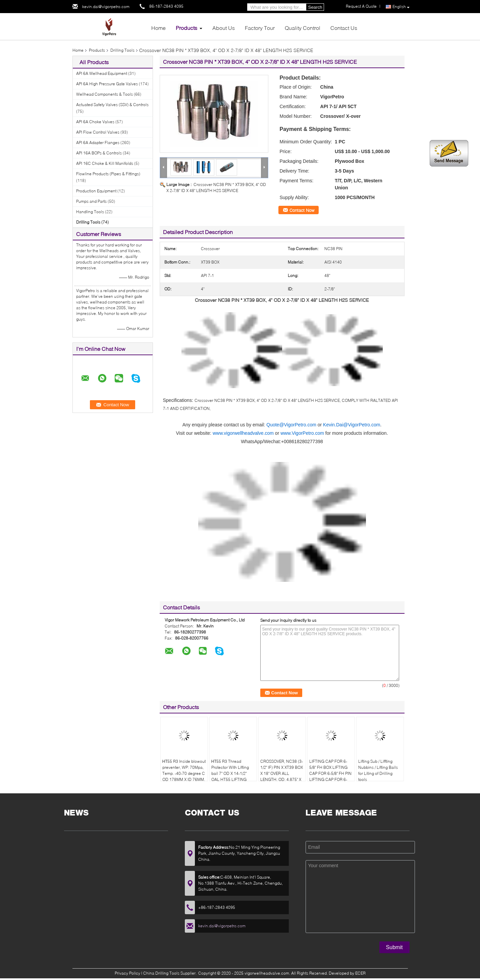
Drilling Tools (122, 50)
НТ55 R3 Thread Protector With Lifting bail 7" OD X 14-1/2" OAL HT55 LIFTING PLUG (230, 773)
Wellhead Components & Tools (104, 94)
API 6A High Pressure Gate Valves (107, 84)
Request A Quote (361, 6)
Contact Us (344, 28)
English (401, 7)
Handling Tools (90, 212)
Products (186, 28)
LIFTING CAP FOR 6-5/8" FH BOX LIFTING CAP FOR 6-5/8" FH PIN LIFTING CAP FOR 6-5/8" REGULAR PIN (330, 773)
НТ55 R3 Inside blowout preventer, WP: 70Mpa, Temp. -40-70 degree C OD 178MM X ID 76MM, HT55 (184, 773)
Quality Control (303, 28)
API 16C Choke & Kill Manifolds (105, 163)
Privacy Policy (127, 973)
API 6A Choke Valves (95, 122)
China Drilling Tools (161, 973)
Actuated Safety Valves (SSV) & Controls (112, 105)
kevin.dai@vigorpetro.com (106, 7)
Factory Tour (260, 28)
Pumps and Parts (91, 201)
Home (158, 28)
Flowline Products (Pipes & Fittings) (108, 174)
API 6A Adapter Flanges (98, 143)
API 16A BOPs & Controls (99, 153)
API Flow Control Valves (98, 132)
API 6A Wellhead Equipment (102, 73)
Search (315, 7)
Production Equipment (96, 191)
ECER (360, 973)
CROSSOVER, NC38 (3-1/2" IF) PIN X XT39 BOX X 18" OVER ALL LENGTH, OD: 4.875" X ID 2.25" (282, 773)
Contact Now (302, 210)
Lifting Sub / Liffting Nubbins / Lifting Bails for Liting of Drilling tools (378, 770)
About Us (224, 28)
